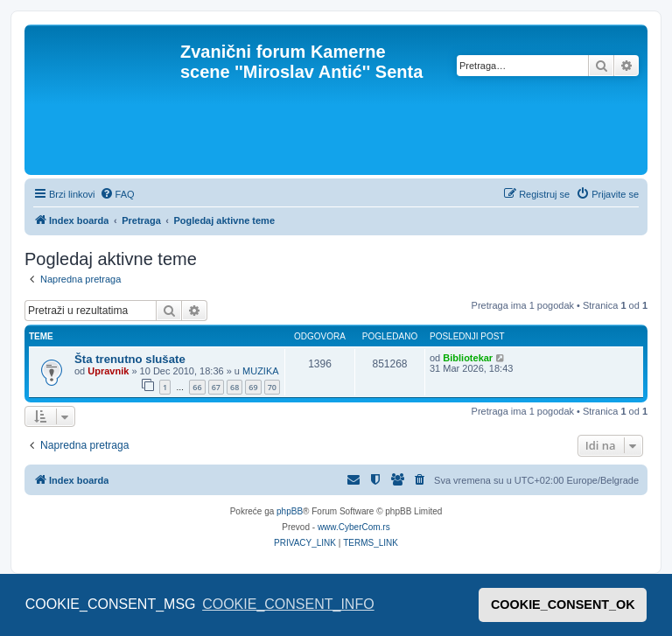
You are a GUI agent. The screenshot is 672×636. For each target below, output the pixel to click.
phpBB (290, 511)
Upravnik (108, 371)
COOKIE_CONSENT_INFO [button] (288, 604)
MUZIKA (261, 371)
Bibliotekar (468, 358)
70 (272, 387)
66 (197, 387)
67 (216, 387)
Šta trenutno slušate (130, 359)
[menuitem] (117, 194)
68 (234, 387)
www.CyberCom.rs (354, 527)
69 (253, 387)
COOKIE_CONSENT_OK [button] (563, 605)
